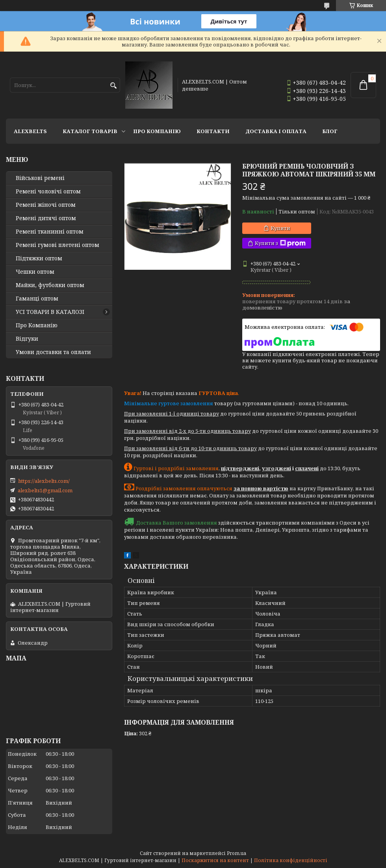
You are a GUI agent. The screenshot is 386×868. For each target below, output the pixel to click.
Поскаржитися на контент (215, 860)
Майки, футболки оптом (50, 285)
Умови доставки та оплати (53, 352)
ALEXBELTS (30, 131)
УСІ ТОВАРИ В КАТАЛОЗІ (50, 312)
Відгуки (27, 339)
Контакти (213, 131)
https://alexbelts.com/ (44, 481)
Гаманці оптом (37, 299)
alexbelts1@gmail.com (45, 490)
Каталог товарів (90, 131)
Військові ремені (40, 178)
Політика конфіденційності (291, 860)
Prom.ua (237, 853)
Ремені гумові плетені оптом (58, 245)
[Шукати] (113, 86)
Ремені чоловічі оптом (48, 191)
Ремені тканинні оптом (50, 232)
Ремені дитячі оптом (46, 218)
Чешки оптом (35, 272)
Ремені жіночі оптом (46, 205)
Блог (330, 131)
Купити (280, 228)
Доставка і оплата (276, 131)
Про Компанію (157, 131)
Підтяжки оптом (39, 258)
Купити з (280, 243)
